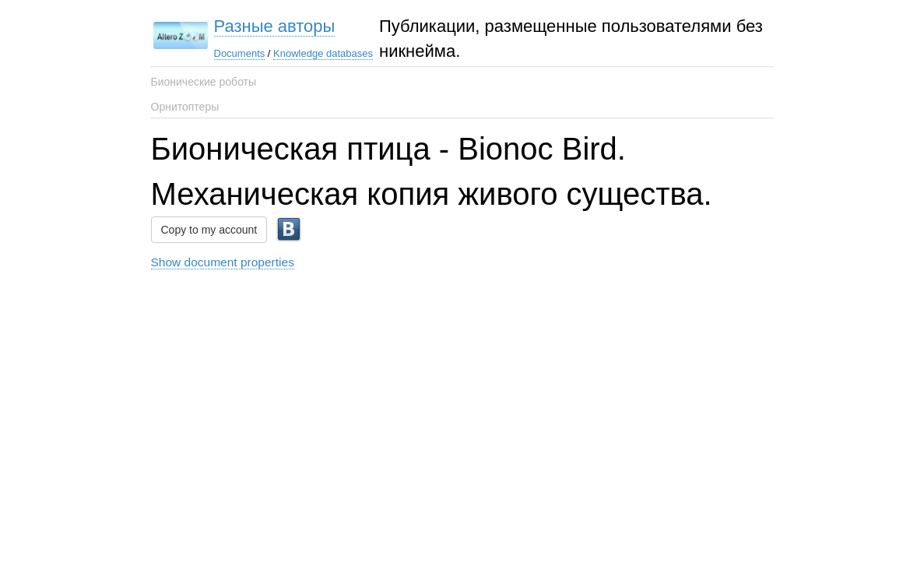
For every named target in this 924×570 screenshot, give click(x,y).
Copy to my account (209, 230)
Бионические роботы (204, 82)
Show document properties (223, 262)
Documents (240, 53)
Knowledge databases (323, 53)
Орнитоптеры (185, 107)
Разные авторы (275, 26)
